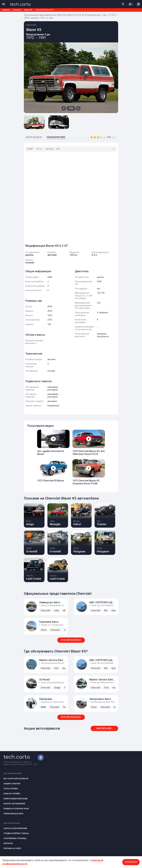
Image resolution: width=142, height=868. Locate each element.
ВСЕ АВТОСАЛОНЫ (71, 640)
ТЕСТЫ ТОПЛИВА (11, 789)
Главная (6, 10)
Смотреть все (104, 728)
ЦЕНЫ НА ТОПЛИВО (12, 794)
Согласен (131, 862)
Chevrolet (17, 10)
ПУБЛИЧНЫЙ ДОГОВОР (13, 814)
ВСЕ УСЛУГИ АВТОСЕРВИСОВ (16, 779)
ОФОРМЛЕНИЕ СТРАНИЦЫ (15, 838)
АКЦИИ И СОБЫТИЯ (12, 784)
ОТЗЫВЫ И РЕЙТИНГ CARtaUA (16, 833)
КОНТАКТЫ (8, 843)
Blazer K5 (28, 10)
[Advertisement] (47, 196)
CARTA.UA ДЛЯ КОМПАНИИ (15, 828)
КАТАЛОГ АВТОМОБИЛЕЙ (14, 804)
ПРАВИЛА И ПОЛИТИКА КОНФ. (16, 809)
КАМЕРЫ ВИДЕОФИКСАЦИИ (16, 799)
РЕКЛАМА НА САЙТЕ (12, 848)
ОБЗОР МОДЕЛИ (34, 137)
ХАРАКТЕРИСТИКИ (56, 137)
